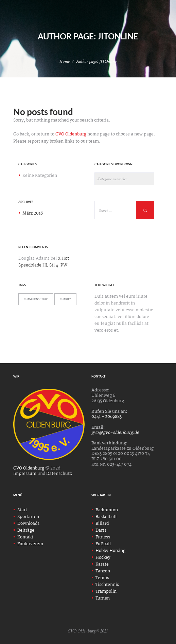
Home (65, 61)
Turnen (103, 598)
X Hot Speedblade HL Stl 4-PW (44, 262)
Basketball (106, 517)
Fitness (103, 537)
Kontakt (25, 537)
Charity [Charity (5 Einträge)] (65, 299)
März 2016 (33, 213)
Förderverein (30, 544)
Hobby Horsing (110, 551)
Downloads (28, 524)
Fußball (103, 544)
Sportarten (28, 517)
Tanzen (103, 571)
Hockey (103, 558)
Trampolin (106, 592)
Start (22, 510)
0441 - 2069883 (107, 417)
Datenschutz (59, 474)
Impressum (25, 474)
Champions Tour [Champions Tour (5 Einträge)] (36, 299)
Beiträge (26, 530)
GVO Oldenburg (71, 134)
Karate (102, 564)
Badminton (107, 510)
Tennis (102, 578)
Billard (102, 524)
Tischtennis (107, 585)
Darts (101, 530)
